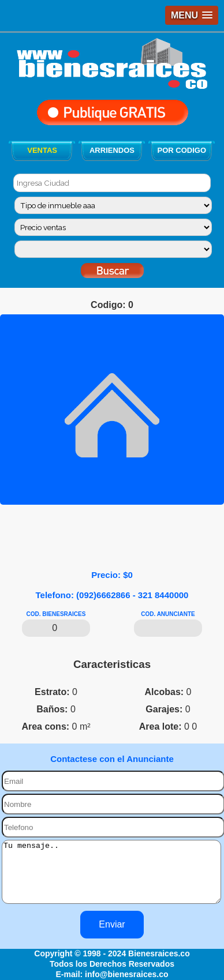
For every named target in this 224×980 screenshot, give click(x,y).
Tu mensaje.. (111, 878)
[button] (192, 15)
